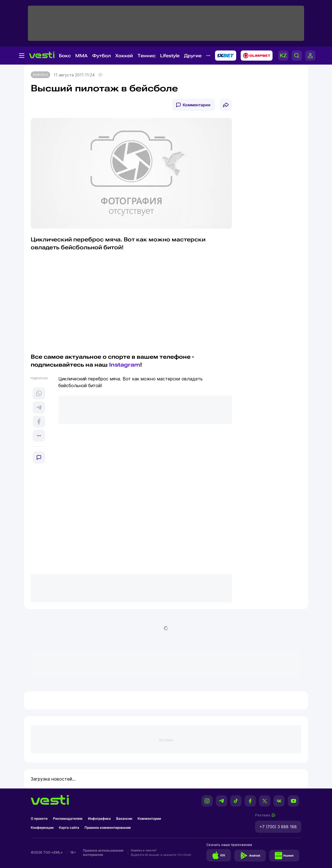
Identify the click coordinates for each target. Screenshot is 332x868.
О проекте (39, 819)
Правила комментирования (108, 828)
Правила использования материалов (103, 852)
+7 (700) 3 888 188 (278, 827)
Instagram (125, 365)
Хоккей (124, 56)
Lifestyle (170, 56)
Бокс (65, 56)
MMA (81, 56)
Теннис (147, 56)
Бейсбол (40, 75)
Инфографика (99, 819)
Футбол (101, 56)
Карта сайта (69, 828)
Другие (193, 56)
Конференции (42, 828)
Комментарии (197, 105)
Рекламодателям (68, 819)
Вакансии (124, 819)
